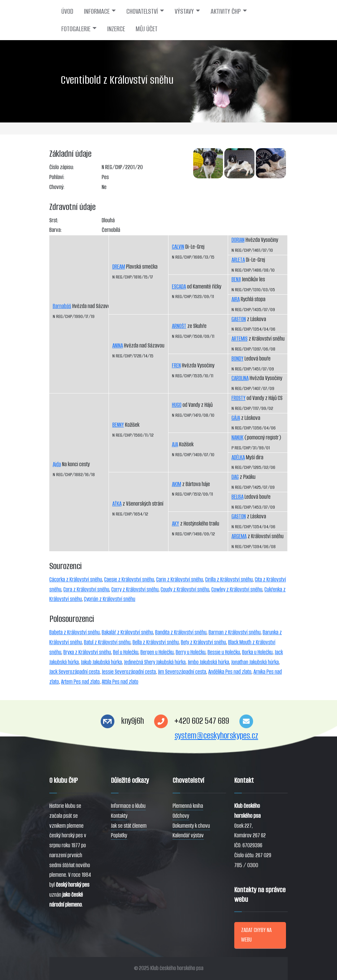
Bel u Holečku (126, 652)
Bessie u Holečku (224, 652)
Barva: (55, 230)
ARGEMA (239, 536)
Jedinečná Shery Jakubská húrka (155, 662)
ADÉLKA (238, 457)
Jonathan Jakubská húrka (255, 662)
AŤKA (117, 504)
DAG (235, 477)
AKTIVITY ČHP (226, 11)
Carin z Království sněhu (180, 580)
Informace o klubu (128, 806)
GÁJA (236, 418)
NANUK (238, 438)
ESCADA (179, 287)
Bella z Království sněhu (156, 642)
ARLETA (238, 260)
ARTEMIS (240, 339)
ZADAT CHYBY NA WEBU (256, 935)
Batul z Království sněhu (107, 642)
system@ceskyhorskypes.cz (216, 736)
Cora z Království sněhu (86, 589)
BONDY (238, 359)
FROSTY (239, 398)
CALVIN (178, 247)
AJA (175, 444)
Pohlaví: (57, 177)
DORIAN (238, 240)
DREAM (119, 267)
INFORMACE (97, 11)
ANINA (118, 346)
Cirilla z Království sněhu (229, 580)
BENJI (236, 279)
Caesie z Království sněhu (129, 580)
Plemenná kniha (188, 806)
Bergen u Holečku (157, 652)
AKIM (177, 484)
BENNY (118, 425)
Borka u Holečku (257, 652)
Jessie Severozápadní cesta (129, 672)
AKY (176, 524)
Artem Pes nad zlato (80, 682)
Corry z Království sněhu (135, 589)
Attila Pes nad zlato (120, 682)
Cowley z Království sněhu (237, 589)
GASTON (239, 319)
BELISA (238, 497)
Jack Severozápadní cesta (74, 672)
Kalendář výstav (188, 835)
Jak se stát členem (129, 826)
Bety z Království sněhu (203, 642)
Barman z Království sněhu (235, 632)
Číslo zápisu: (62, 167)
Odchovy (181, 816)
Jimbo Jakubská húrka (208, 662)
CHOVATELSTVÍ (142, 11)
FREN (176, 365)
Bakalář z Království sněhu (127, 632)
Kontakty (119, 816)
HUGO (177, 405)
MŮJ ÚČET (147, 29)
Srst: (54, 220)
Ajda (57, 464)
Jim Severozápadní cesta (182, 672)
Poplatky (119, 835)
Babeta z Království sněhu (74, 632)
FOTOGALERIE (76, 29)
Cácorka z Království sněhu (76, 580)
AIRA (236, 299)
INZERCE (116, 29)
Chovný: (57, 187)
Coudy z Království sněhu (185, 589)
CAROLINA (240, 378)
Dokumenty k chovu (191, 826)
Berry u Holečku (191, 652)
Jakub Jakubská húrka (101, 662)
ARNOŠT (179, 326)
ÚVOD (67, 11)
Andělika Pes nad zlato (230, 672)
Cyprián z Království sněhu (110, 599)
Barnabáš (62, 306)
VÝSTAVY (184, 11)
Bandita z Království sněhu (181, 632)
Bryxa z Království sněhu (87, 652)
